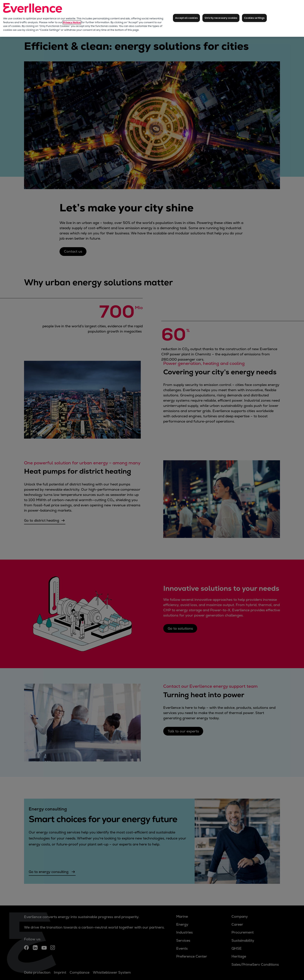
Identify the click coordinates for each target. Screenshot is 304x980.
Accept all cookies (186, 18)
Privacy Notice (72, 22)
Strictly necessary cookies (221, 18)
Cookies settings (254, 18)
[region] (152, 18)
